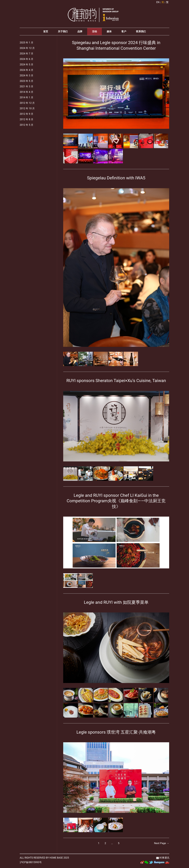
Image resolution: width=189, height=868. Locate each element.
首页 (46, 32)
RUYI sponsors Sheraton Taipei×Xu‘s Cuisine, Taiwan (116, 381)
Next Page (162, 844)
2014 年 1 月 (26, 98)
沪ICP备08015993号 (31, 863)
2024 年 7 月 (26, 54)
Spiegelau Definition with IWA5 (116, 179)
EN (158, 2)
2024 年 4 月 (26, 71)
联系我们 (141, 32)
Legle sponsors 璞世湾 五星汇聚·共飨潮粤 (116, 733)
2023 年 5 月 (26, 82)
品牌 (80, 32)
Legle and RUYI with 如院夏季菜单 (116, 603)
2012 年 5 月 (26, 126)
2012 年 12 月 (27, 104)
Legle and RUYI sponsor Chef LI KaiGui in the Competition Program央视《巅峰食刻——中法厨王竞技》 (116, 502)
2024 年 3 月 (26, 76)
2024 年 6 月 (26, 60)
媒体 (109, 32)
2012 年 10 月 (27, 109)
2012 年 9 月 (26, 115)
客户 (124, 32)
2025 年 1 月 (26, 43)
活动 (94, 32)
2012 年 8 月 (26, 120)
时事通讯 (164, 858)
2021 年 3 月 (26, 87)
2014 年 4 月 (26, 93)
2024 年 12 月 (27, 49)
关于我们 (63, 32)
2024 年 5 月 (26, 65)
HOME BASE (56, 858)
